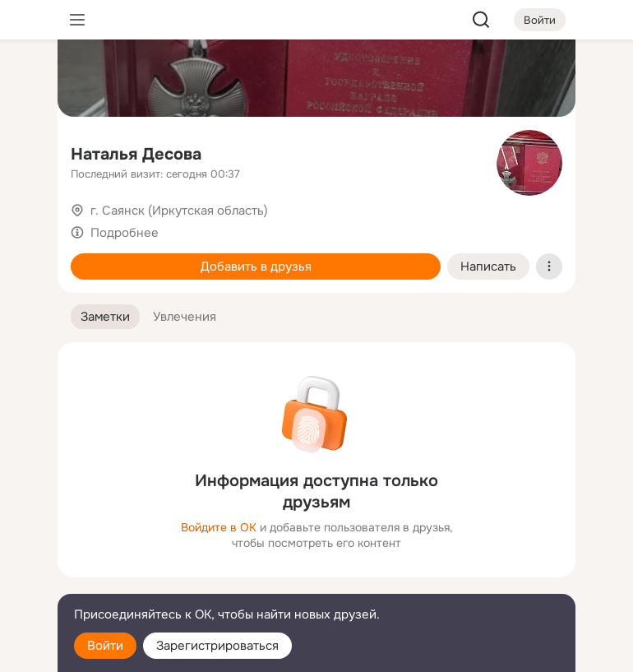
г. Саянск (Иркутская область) (179, 211)
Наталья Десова (136, 154)
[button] (105, 317)
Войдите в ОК (219, 527)
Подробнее (125, 233)
